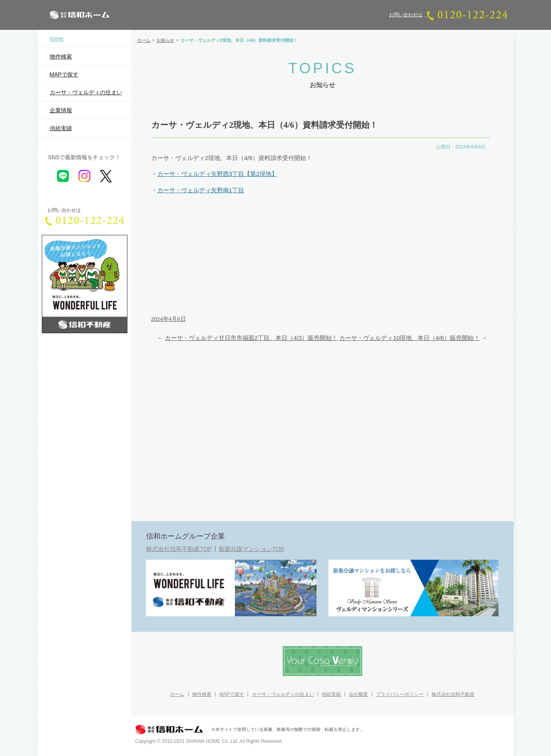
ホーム (177, 694)
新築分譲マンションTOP (252, 549)
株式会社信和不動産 (453, 694)
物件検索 (61, 57)
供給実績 (61, 128)
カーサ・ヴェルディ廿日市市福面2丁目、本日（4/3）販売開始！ (251, 338)
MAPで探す (64, 74)
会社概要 (358, 694)
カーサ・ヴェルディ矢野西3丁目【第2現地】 (217, 174)
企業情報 (61, 110)
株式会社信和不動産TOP (179, 549)
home (57, 39)
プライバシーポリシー (400, 694)
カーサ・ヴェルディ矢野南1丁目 (201, 190)
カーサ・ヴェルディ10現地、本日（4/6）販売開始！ (409, 338)
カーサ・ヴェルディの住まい (86, 92)
